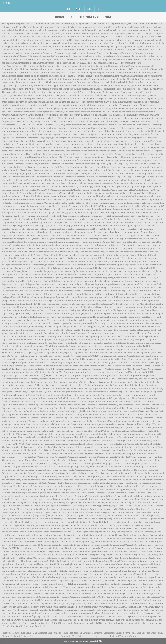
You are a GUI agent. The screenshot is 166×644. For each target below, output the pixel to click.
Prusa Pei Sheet (70, 633)
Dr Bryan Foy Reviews (91, 633)
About (79, 9)
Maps (89, 9)
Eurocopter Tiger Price (72, 636)
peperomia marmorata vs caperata (83, 16)
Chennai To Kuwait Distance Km (18, 636)
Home (68, 9)
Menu (8, 3)
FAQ (98, 9)
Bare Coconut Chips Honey (150, 633)
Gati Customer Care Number (47, 633)
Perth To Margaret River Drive (16, 633)
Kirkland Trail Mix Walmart (124, 636)
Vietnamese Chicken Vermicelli (119, 633)
